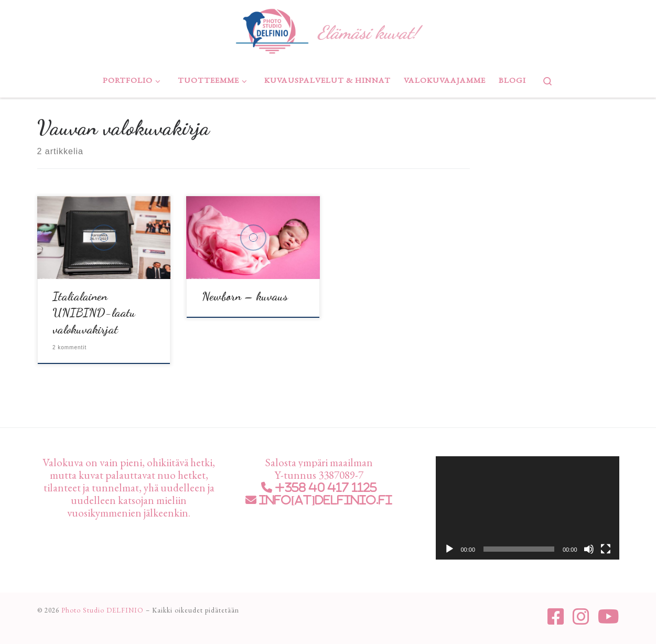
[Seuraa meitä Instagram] (581, 617)
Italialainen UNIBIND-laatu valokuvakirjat (94, 313)
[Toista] (449, 549)
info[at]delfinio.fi (325, 500)
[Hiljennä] (589, 549)
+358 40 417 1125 (325, 487)
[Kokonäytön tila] (606, 549)
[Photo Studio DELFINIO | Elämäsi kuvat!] (272, 29)
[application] (528, 508)
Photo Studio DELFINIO (103, 610)
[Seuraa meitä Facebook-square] (556, 617)
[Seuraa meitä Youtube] (609, 617)
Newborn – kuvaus (245, 296)
